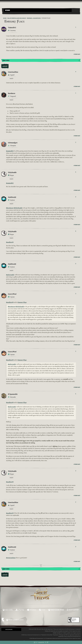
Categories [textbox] (8, 10)
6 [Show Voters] (76, 231)
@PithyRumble (18, 208)
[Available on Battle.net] (73, 610)
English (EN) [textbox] (9, 629)
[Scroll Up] (37, 642)
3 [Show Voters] (76, 294)
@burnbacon (10, 208)
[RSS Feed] (2, 18)
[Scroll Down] (45, 642)
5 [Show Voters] (76, 172)
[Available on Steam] (42, 610)
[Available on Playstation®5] (20, 610)
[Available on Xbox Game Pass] (56, 610)
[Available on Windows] (32, 610)
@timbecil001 (10, 151)
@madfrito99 (10, 242)
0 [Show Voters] (76, 197)
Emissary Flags (22, 302)
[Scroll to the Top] (35, 642)
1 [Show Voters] (76, 27)
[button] (38, 10)
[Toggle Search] (7, 13)
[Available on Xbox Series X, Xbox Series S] (8, 610)
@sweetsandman (11, 558)
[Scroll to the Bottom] (47, 642)
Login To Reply (6, 61)
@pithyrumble (10, 275)
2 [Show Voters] (76, 142)
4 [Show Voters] (76, 72)
